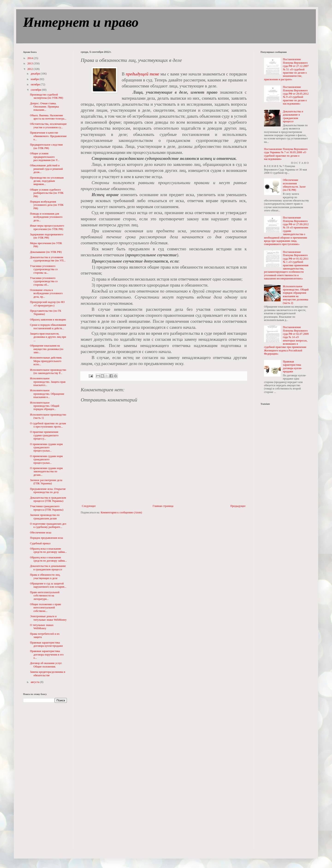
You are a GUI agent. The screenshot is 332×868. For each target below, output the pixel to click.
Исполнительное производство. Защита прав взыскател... (48, 382)
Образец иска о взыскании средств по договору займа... (48, 550)
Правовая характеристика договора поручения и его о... (47, 654)
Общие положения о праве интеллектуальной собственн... (46, 608)
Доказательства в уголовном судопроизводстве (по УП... (48, 259)
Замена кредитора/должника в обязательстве (48, 673)
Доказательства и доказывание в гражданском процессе (48, 568)
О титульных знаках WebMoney (42, 627)
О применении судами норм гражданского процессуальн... (46, 447)
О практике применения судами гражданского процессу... (44, 435)
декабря (36, 74)
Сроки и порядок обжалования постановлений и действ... (48, 326)
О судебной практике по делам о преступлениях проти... (48, 425)
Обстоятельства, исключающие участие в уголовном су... (48, 126)
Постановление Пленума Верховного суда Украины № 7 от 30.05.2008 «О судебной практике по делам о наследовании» (286, 154)
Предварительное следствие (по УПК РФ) (46, 146)
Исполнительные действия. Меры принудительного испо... (46, 361)
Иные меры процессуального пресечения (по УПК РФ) (47, 227)
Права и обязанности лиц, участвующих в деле (45, 576)
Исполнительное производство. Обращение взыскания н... (47, 394)
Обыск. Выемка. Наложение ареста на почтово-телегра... (48, 117)
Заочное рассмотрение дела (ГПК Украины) (46, 482)
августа (35, 682)
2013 (31, 63)
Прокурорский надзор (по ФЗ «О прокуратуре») (47, 304)
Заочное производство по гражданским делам (45, 517)
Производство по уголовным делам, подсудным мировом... (47, 181)
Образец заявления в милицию (48, 320)
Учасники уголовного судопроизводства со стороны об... (44, 281)
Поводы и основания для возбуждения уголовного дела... (46, 217)
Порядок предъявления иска (46, 538)
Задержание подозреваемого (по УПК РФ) (47, 236)
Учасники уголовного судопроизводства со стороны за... (44, 269)
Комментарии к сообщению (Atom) (121, 512)
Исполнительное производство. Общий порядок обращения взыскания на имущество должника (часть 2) (296, 295)
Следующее (89, 506)
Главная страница (163, 506)
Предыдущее (238, 506)
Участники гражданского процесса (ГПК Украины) (47, 508)
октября (36, 84)
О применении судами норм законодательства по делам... (46, 471)
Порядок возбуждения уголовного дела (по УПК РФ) (47, 205)
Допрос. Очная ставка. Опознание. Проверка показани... (44, 107)
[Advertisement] (41, 779)
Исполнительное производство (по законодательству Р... (48, 371)
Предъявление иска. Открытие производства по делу (48, 491)
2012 (31, 69)
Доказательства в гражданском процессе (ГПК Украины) (48, 499)
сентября (36, 90)
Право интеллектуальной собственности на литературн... (45, 596)
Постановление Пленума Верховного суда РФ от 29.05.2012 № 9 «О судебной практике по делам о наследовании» (296, 95)
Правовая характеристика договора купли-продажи (46, 644)
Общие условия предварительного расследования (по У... (45, 157)
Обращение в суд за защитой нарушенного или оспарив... (48, 585)
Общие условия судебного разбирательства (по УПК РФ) (47, 193)
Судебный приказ (40, 543)
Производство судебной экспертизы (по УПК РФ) (47, 96)
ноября (35, 79)
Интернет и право (81, 22)
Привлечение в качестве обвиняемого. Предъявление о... (48, 136)
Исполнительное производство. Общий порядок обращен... (45, 406)
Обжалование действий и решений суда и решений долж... (46, 169)
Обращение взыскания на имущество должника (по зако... (47, 349)
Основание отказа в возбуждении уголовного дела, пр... (46, 293)
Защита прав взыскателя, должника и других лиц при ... (48, 337)
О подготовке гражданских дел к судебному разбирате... (48, 525)
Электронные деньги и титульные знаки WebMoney (48, 618)
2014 (31, 58)
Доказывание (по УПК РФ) (46, 252)
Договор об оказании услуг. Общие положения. (46, 665)
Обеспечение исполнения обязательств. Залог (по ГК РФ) (294, 185)
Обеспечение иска (41, 533)
